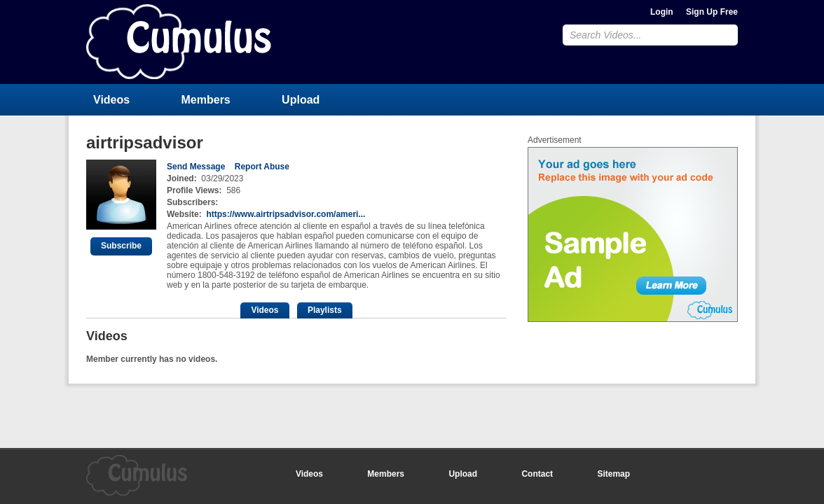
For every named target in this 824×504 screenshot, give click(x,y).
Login (662, 12)
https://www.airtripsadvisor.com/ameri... (286, 214)
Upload (301, 100)
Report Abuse (262, 167)
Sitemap (613, 474)
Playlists (325, 310)
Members (206, 100)
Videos (111, 100)
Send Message (196, 167)
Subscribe (121, 246)
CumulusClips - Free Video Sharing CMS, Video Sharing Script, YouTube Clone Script (179, 42)
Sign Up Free (712, 12)
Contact (537, 474)
